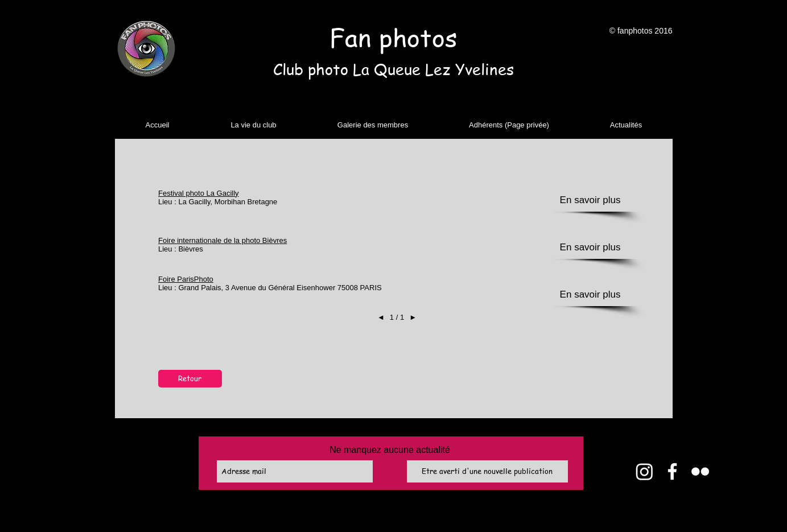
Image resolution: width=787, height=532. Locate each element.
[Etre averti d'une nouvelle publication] (487, 471)
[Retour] (190, 379)
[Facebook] (672, 471)
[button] (254, 125)
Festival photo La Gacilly (199, 193)
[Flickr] (700, 471)
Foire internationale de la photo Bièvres (222, 240)
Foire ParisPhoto (186, 279)
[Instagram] (644, 471)
